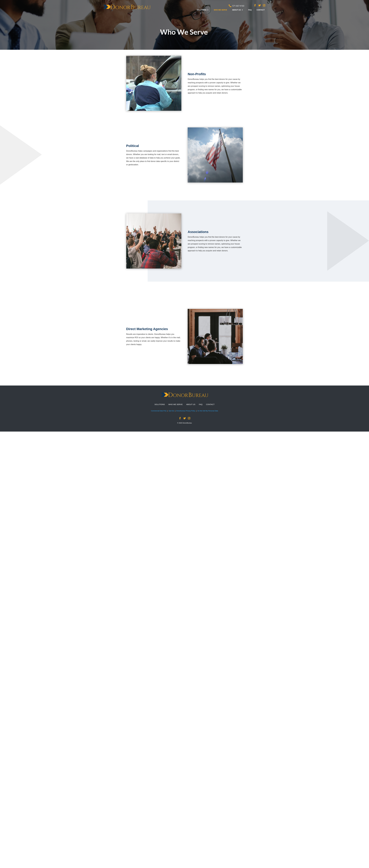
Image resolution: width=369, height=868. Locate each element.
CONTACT (261, 10)
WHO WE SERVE (220, 10)
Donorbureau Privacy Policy (186, 411)
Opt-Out (171, 411)
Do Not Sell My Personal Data (208, 411)
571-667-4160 (238, 6)
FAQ (250, 10)
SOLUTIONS (202, 10)
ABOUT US (236, 10)
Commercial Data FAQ (159, 411)
